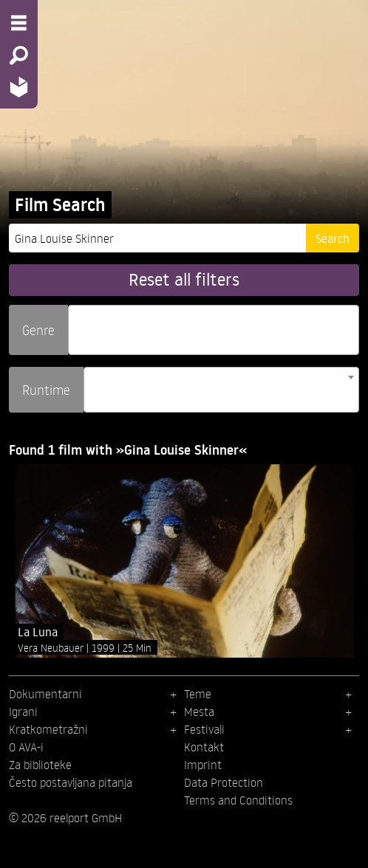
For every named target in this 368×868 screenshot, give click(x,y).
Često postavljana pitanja (71, 782)
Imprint (203, 765)
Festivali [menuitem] (204, 729)
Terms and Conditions (238, 800)
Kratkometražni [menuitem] (48, 729)
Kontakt (204, 747)
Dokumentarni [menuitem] (45, 694)
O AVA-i (26, 747)
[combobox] (214, 330)
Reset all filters (184, 279)
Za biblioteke (40, 765)
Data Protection (224, 782)
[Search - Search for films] (19, 55)
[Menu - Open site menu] (19, 23)
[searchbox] (78, 324)
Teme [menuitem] (198, 694)
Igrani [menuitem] (23, 712)
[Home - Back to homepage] (19, 87)
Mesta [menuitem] (199, 712)
